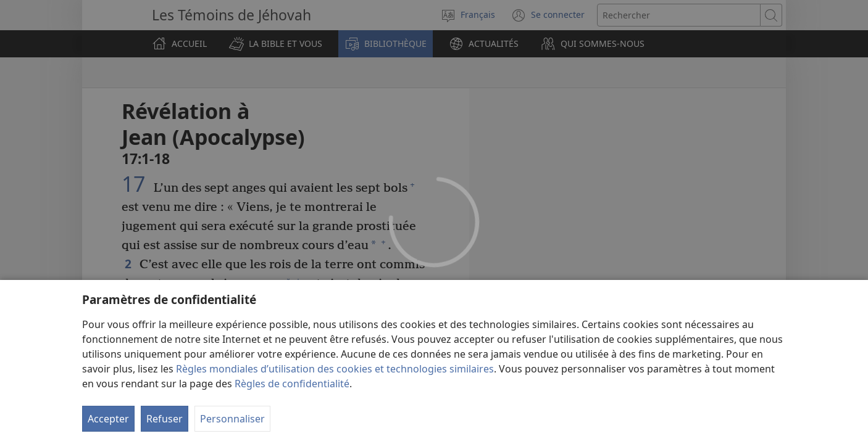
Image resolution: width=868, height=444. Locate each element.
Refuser (165, 419)
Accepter (108, 419)
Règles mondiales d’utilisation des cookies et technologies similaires (335, 369)
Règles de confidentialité (292, 384)
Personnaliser (232, 419)
